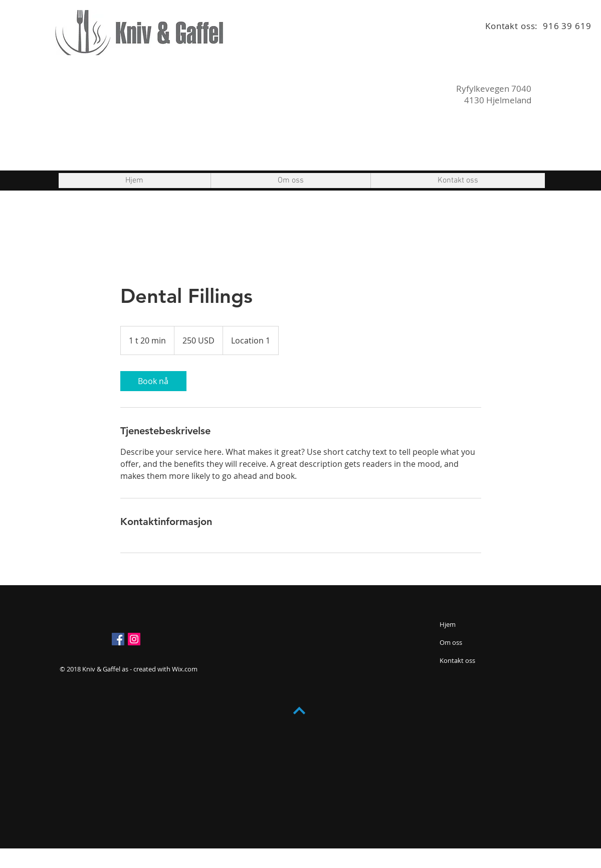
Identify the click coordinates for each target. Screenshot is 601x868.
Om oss (451, 642)
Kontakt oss (457, 660)
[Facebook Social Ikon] (118, 639)
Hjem (448, 624)
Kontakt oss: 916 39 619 (538, 26)
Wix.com (185, 669)
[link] (153, 381)
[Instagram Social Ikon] (134, 639)
